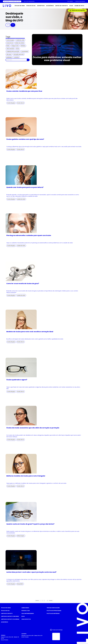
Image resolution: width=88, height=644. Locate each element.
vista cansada (10, 49)
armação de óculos (19, 54)
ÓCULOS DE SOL (31, 6)
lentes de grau (21, 536)
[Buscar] (28, 60)
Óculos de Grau (6, 608)
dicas (18, 49)
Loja (8, 25)
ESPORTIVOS (41, 6)
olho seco (9, 54)
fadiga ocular (15, 46)
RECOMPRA (70, 1)
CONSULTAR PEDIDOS (80, 1)
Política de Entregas (53, 613)
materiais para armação (13, 51)
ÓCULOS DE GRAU (20, 6)
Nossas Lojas (26, 611)
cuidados (16, 57)
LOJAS (71, 6)
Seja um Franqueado (28, 613)
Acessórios (5, 622)
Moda (8, 46)
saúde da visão (20, 40)
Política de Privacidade (54, 611)
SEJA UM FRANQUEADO (29, 1)
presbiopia (9, 57)
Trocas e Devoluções (53, 608)
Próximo (51, 601)
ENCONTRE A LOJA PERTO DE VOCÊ (12, 1)
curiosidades (25, 51)
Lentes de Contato (7, 613)
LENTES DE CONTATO (62, 6)
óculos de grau (10, 40)
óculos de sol (10, 43)
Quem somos (25, 608)
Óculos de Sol (5, 611)
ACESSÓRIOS (50, 6)
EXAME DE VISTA (79, 6)
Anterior (37, 601)
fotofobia (23, 46)
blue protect (20, 584)
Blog (23, 616)
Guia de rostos (26, 619)
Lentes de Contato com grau (10, 616)
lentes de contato (20, 43)
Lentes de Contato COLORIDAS (10, 619)
